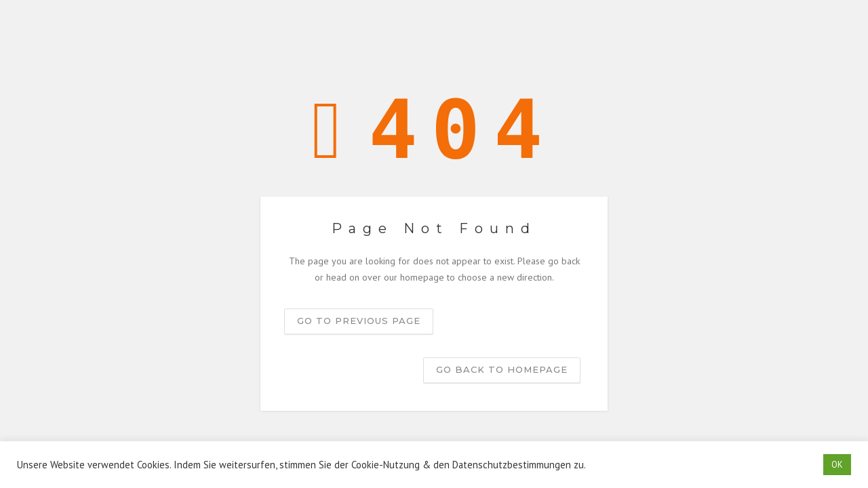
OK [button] (837, 465)
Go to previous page (359, 321)
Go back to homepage (502, 369)
